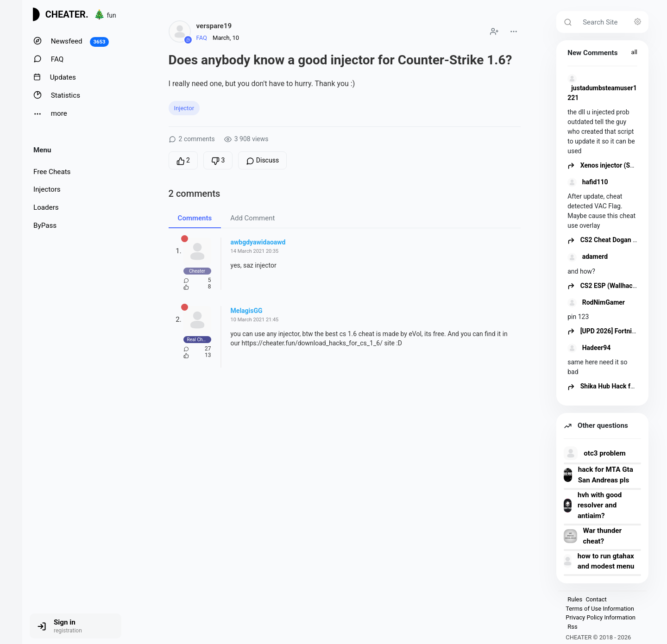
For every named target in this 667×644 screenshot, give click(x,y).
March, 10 (226, 38)
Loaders (46, 207)
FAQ (48, 59)
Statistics (57, 95)
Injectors (47, 189)
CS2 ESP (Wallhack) (603, 286)
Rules (575, 599)
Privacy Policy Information (601, 617)
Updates (55, 77)
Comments (195, 218)
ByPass (45, 225)
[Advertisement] (344, 458)
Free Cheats (52, 172)
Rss (572, 627)
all (634, 52)
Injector (184, 108)
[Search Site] (613, 22)
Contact (596, 599)
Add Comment (252, 218)
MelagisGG (247, 311)
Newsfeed (71, 42)
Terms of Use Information (600, 609)
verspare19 (214, 26)
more (50, 114)
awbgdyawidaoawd (258, 242)
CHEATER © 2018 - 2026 (598, 637)
